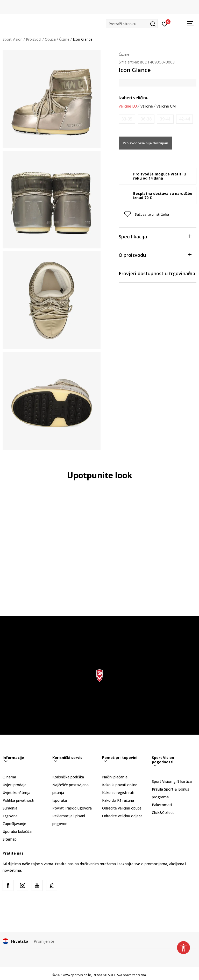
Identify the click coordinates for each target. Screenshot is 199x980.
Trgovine (10, 816)
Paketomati (162, 805)
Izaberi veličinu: (134, 98)
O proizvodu (155, 255)
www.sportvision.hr (77, 975)
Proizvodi (34, 39)
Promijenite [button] (44, 941)
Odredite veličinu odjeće (122, 816)
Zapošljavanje (14, 824)
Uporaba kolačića (17, 831)
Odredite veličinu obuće (122, 808)
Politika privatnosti (18, 800)
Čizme (64, 39)
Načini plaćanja (115, 777)
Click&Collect (163, 812)
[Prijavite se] (165, 24)
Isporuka (60, 800)
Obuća (50, 39)
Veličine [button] (147, 106)
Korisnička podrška (68, 777)
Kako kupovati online (120, 785)
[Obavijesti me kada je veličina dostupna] (127, 119)
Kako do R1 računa (118, 800)
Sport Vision (13, 39)
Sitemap (10, 839)
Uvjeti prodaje (15, 785)
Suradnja (10, 808)
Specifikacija (155, 236)
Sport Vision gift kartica (172, 781)
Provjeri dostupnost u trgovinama (157, 273)
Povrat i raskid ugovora (72, 808)
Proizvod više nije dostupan (145, 143)
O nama (9, 777)
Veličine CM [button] (166, 106)
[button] (132, 24)
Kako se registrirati (118, 793)
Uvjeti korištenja (16, 793)
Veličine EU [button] (128, 106)
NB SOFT (109, 975)
